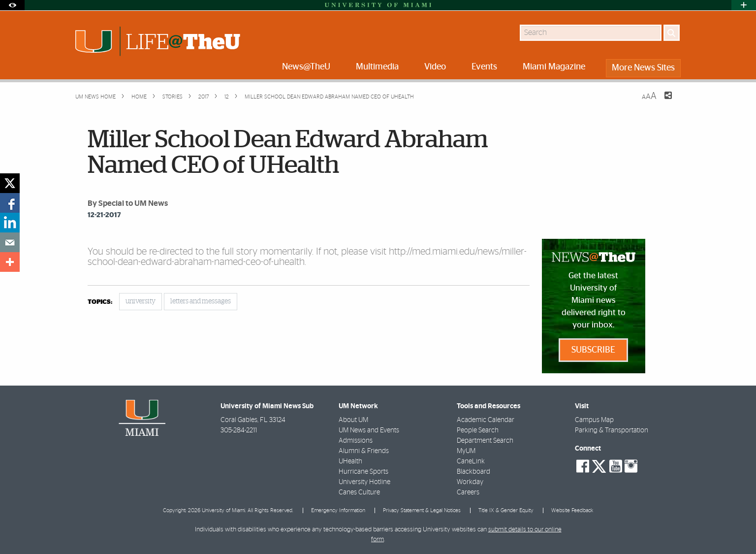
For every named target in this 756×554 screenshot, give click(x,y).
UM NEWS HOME (95, 97)
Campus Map (594, 420)
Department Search (485, 441)
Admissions (356, 441)
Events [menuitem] (484, 67)
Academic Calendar (486, 420)
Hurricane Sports (363, 472)
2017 (203, 97)
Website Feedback (572, 510)
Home (138, 97)
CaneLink (471, 461)
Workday (470, 482)
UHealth (350, 461)
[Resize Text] (649, 96)
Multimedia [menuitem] (377, 67)
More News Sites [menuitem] (643, 68)
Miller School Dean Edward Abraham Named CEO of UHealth (329, 97)
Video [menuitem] (435, 67)
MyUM (466, 451)
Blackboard (473, 472)
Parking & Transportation (612, 430)
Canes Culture (359, 492)
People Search (478, 430)
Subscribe (593, 350)
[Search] (672, 33)
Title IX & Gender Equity (506, 510)
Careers (468, 492)
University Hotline (364, 482)
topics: (100, 302)
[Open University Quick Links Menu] (744, 5)
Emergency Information (338, 510)
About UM (353, 420)
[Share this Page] (662, 101)
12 (226, 97)
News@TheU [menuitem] (306, 67)
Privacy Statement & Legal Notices (422, 510)
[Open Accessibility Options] (12, 5)
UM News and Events (369, 430)
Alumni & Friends (364, 451)
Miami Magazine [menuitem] (554, 67)
